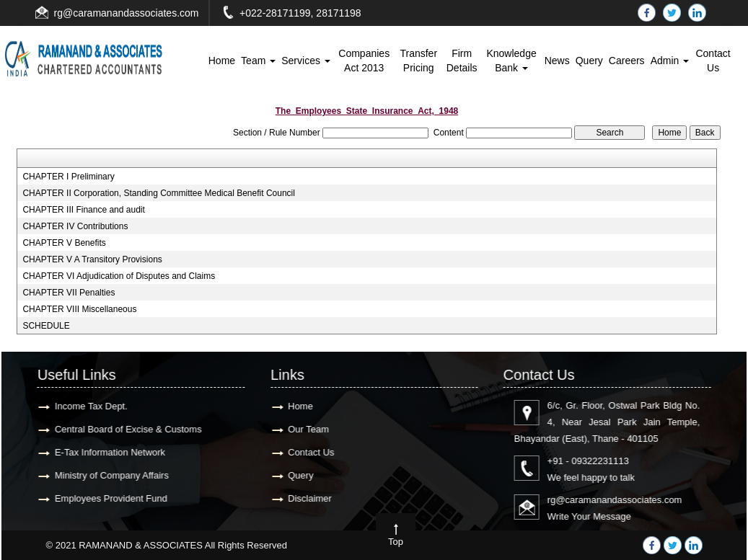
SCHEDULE (46, 326)
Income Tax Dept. (88, 406)
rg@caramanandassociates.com (127, 13)
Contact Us (713, 61)
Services (306, 61)
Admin (670, 61)
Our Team (305, 429)
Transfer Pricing (418, 61)
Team (258, 61)
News (557, 61)
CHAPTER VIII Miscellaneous (79, 309)
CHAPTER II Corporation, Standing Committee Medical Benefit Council (159, 193)
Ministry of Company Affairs (108, 475)
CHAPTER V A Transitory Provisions (92, 259)
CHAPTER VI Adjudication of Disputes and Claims (119, 276)
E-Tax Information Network (106, 452)
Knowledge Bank (511, 61)
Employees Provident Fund (107, 498)
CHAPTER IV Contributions (75, 226)
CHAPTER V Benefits (64, 243)
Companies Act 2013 (364, 61)
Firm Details (462, 61)
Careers (627, 61)
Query (589, 61)
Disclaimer (306, 498)
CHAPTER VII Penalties (69, 293)
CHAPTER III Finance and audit (83, 210)
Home (222, 61)
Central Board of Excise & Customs (125, 429)
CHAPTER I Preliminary (68, 177)
